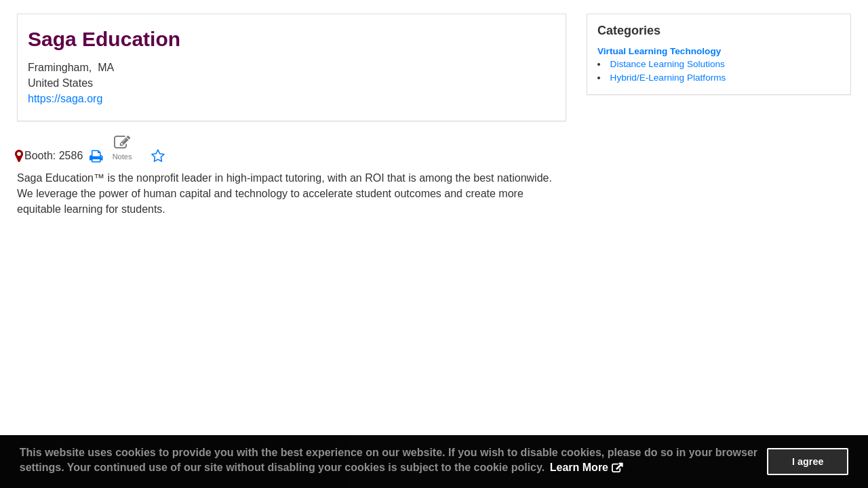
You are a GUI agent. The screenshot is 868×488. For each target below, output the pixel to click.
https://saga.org (65, 99)
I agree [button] (808, 462)
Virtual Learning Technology (659, 51)
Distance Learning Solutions (668, 64)
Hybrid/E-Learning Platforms (668, 78)
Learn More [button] (579, 467)
